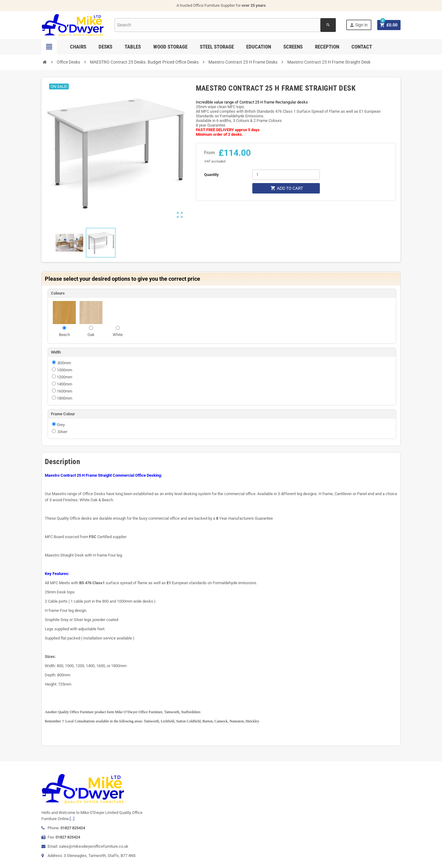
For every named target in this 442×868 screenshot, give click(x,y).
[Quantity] (286, 175)
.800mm (64, 363)
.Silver (62, 432)
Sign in (359, 25)
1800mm (64, 398)
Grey (61, 425)
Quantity (211, 175)
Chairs (78, 47)
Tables (133, 47)
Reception (327, 47)
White (118, 335)
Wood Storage (170, 47)
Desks (105, 47)
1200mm (64, 377)
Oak (91, 335)
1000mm (64, 370)
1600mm (64, 391)
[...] (72, 819)
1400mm (64, 384)
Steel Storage (217, 47)
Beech (64, 335)
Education (259, 47)
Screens (293, 47)
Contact (362, 47)
